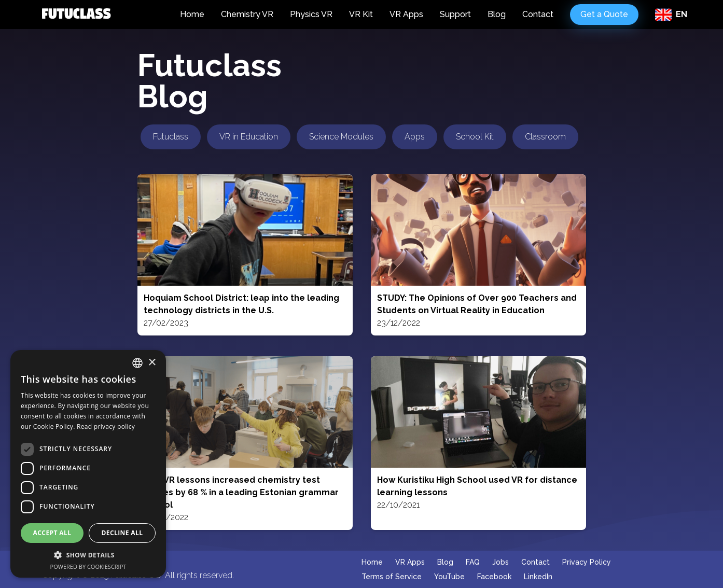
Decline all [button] (122, 533)
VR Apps (406, 14)
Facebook (494, 577)
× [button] (152, 363)
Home (192, 14)
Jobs (500, 562)
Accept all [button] (52, 533)
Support (455, 14)
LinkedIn (538, 577)
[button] (88, 555)
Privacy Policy (587, 562)
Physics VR (311, 14)
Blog (497, 14)
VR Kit (361, 14)
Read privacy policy (106, 426)
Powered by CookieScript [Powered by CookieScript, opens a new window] (88, 566)
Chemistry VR (247, 14)
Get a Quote (604, 14)
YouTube (449, 577)
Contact (538, 14)
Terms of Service (392, 577)
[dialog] (88, 464)
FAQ (473, 562)
